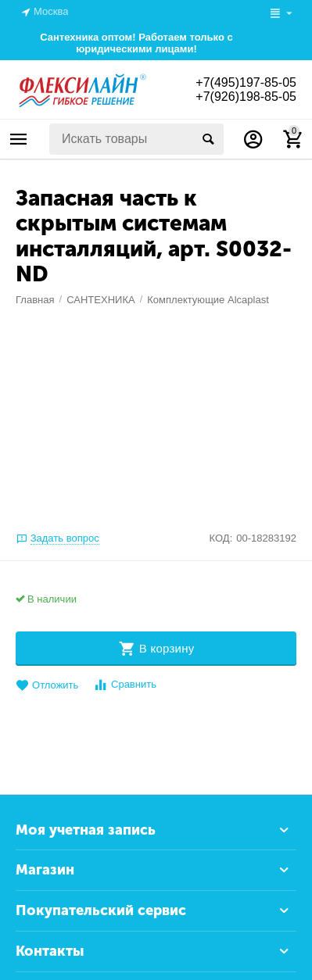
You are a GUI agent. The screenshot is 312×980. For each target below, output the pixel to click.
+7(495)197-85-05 (246, 82)
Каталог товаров (19, 139)
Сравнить (125, 685)
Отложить (47, 686)
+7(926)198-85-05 (246, 97)
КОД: (221, 538)
